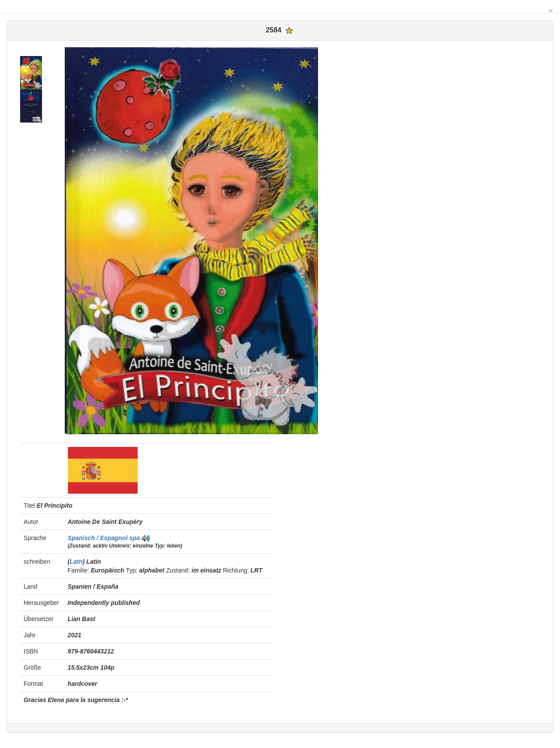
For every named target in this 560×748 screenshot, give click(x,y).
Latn (76, 562)
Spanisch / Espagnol (99, 538)
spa (134, 538)
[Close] (551, 10)
